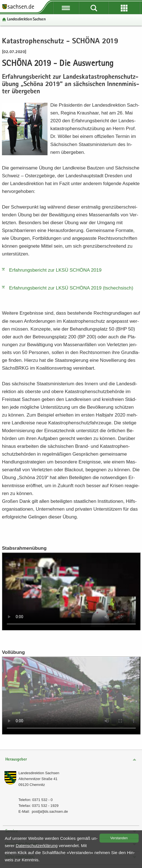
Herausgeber (16, 760)
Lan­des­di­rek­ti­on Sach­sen (26, 19)
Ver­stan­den (119, 838)
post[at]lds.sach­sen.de (50, 811)
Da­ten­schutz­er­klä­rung (37, 846)
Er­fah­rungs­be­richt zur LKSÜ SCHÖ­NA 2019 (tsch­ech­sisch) (71, 288)
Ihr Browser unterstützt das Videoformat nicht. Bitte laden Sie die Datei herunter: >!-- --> (71, 591)
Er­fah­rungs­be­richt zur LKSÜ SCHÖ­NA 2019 (55, 270)
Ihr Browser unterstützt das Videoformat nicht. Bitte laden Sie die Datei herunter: (71, 695)
